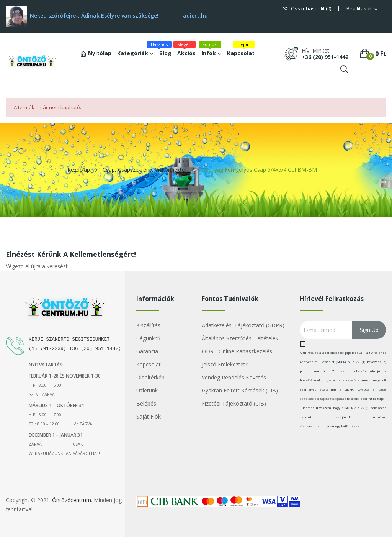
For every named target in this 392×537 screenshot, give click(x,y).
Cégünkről (149, 338)
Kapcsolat (149, 364)
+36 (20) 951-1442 (325, 57)
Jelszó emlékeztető (225, 364)
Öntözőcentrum (72, 500)
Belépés (146, 403)
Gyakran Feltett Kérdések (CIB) (240, 390)
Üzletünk (147, 390)
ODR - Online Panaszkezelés (237, 351)
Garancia (147, 351)
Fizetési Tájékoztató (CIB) (234, 403)
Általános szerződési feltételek (240, 338)
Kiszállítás (148, 325)
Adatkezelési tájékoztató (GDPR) (243, 325)
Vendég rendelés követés (234, 377)
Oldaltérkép (150, 377)
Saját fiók (149, 416)
